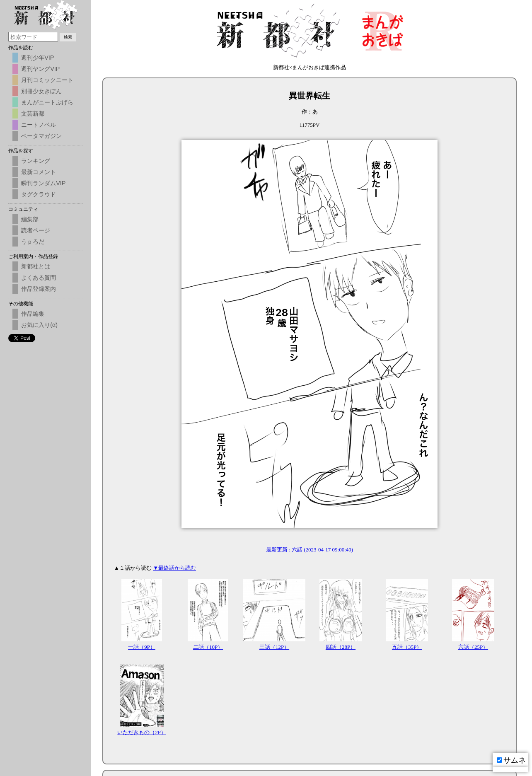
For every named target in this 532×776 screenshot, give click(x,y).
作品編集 (33, 314)
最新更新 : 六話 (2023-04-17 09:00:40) (310, 550)
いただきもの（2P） (142, 732)
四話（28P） (341, 647)
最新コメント (39, 172)
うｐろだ (33, 242)
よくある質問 (39, 278)
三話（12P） (274, 647)
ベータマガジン (41, 136)
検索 (68, 37)
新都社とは (36, 266)
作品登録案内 (39, 289)
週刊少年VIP (37, 58)
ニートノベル (39, 125)
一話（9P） (142, 647)
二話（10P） (208, 647)
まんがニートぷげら (47, 102)
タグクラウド (39, 194)
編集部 (30, 219)
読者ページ (36, 230)
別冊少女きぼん (41, 91)
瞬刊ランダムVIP (43, 183)
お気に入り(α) (39, 325)
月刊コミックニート (47, 80)
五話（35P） (407, 647)
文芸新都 (33, 114)
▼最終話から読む (174, 568)
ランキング (36, 161)
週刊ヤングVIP (40, 69)
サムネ (511, 760)
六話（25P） (473, 647)
